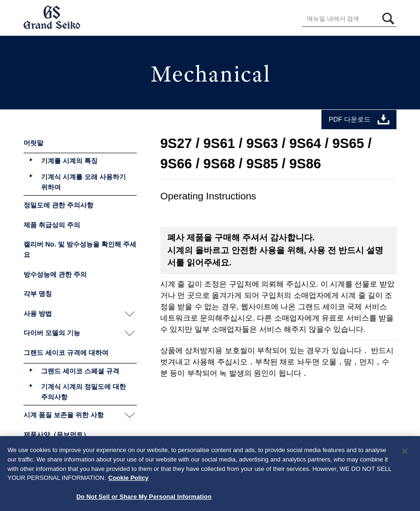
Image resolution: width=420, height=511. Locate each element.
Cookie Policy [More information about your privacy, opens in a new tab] (128, 480)
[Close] (405, 454)
